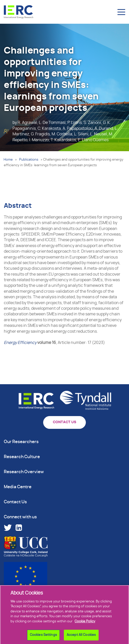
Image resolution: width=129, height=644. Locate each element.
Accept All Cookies (81, 637)
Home (8, 160)
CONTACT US (64, 422)
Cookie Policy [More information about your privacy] (85, 623)
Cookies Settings (43, 637)
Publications (29, 160)
